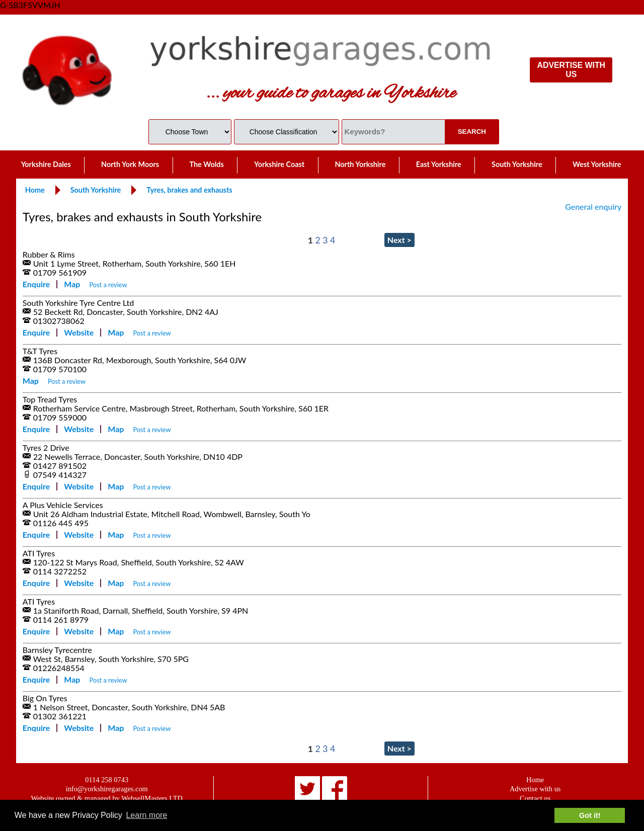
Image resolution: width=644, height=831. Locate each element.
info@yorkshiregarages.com (107, 789)
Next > (399, 240)
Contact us (535, 798)
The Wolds (206, 164)
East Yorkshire (439, 164)
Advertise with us (535, 789)
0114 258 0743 (107, 780)
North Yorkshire (360, 164)
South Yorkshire (517, 164)
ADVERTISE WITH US (571, 70)
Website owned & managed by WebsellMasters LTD (107, 798)
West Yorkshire (597, 164)
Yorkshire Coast (279, 164)
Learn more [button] (146, 815)
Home (535, 780)
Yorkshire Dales (46, 164)
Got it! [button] (590, 815)
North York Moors (130, 164)
